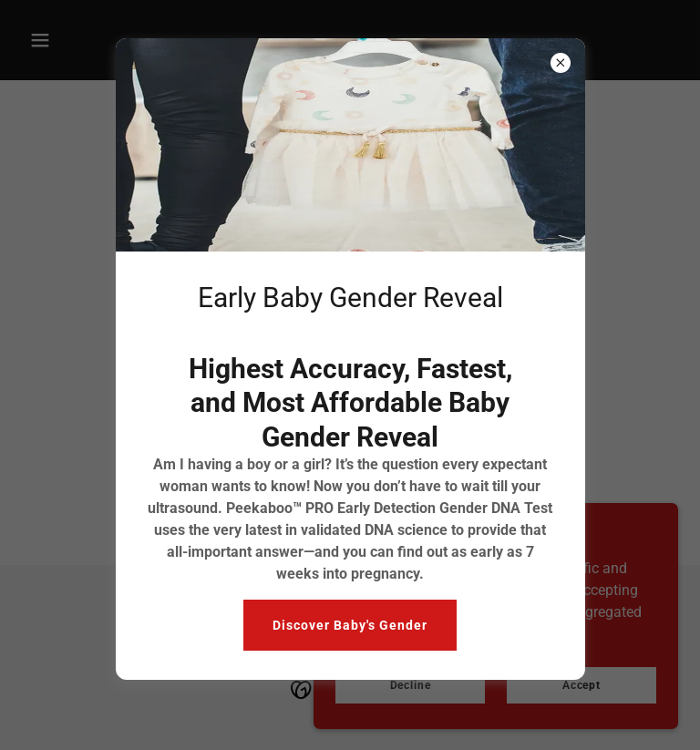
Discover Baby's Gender (350, 625)
